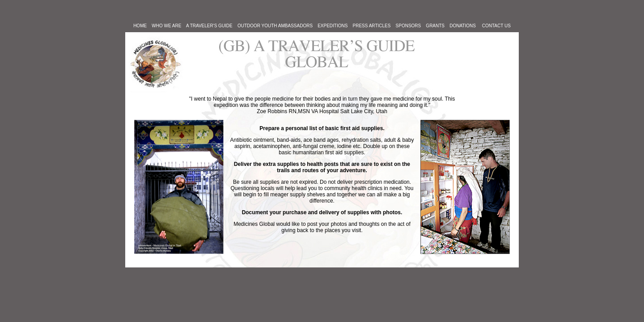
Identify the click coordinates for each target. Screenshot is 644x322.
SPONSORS (409, 26)
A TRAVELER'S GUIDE (212, 26)
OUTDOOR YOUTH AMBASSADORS (275, 26)
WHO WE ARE (166, 26)
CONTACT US (496, 26)
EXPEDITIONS (333, 26)
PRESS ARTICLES (372, 26)
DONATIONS (463, 26)
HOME (140, 26)
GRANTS (435, 26)
